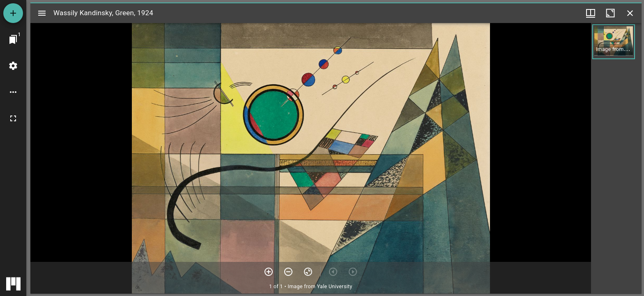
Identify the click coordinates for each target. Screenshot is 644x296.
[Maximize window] (610, 13)
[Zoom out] (288, 272)
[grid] (616, 158)
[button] (614, 42)
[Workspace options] (13, 92)
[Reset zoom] (308, 272)
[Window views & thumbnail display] (591, 13)
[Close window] (630, 13)
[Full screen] (13, 118)
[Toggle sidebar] (42, 13)
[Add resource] (13, 13)
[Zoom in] (269, 272)
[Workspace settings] (13, 66)
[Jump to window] (13, 39)
